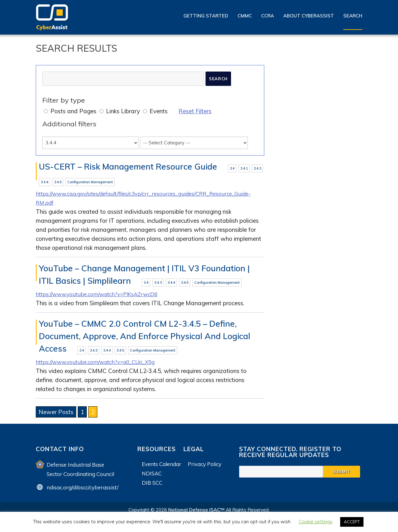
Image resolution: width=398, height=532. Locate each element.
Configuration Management (90, 183)
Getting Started (206, 16)
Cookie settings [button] (316, 522)
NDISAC (152, 476)
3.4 (232, 168)
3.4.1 (244, 168)
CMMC (245, 16)
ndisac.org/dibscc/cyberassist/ (83, 490)
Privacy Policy (205, 466)
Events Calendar (162, 466)
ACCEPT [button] (352, 522)
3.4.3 (257, 168)
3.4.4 (44, 183)
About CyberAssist (309, 16)
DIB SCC (152, 485)
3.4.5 (58, 183)
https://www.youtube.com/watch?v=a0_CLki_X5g (102, 364)
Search (353, 16)
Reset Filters (195, 111)
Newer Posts (56, 414)
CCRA (268, 16)
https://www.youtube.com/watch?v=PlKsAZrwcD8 (103, 296)
